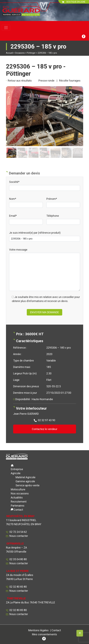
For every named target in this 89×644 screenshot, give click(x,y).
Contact (18, 510)
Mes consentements (44, 634)
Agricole (16, 473)
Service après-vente (28, 485)
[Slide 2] (22, 148)
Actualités (17, 498)
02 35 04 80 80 (18, 559)
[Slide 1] (12, 148)
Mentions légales (38, 630)
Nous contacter (19, 536)
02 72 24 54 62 (18, 532)
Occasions (20, 53)
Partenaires (18, 506)
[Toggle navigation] (6, 28)
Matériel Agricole (26, 477)
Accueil (9, 53)
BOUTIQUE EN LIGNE (74, 2)
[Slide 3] (34, 148)
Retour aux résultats (20, 81)
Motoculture (18, 489)
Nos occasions (20, 493)
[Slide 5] (55, 148)
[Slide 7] (78, 148)
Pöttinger (31, 53)
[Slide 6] (67, 148)
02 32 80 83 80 (18, 587)
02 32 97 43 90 (47, 420)
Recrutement (19, 502)
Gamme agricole (25, 481)
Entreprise (17, 469)
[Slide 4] (45, 148)
